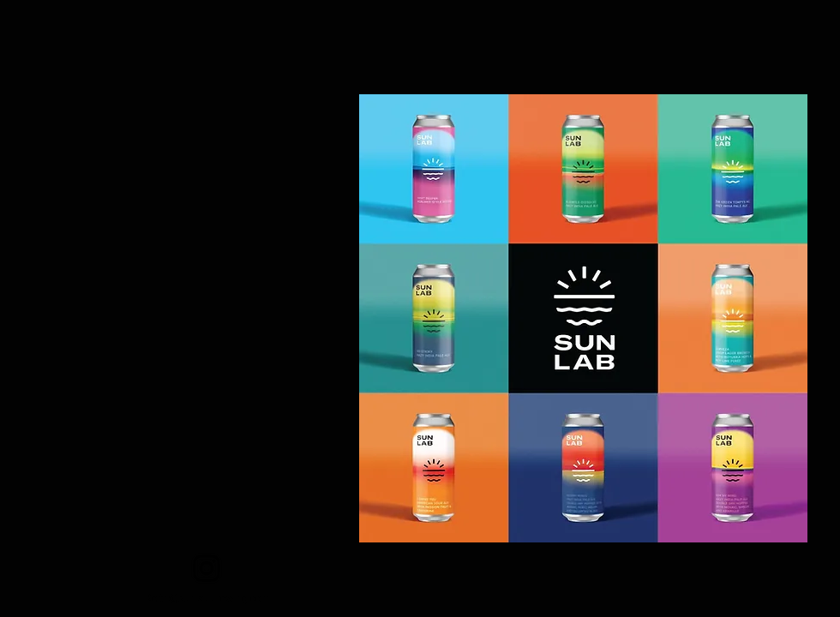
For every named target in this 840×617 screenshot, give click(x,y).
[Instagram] (207, 568)
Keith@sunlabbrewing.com (208, 596)
